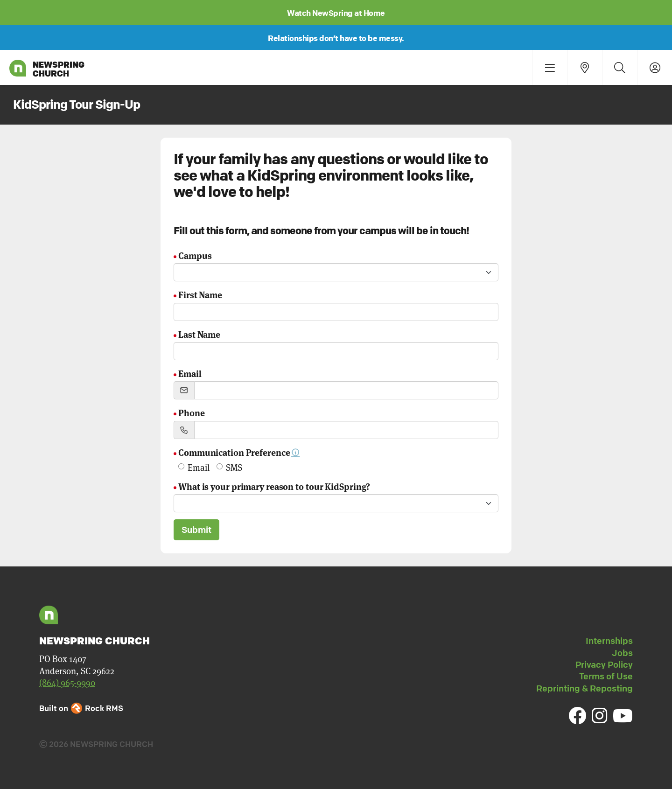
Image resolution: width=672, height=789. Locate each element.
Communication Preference (239, 452)
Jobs (622, 653)
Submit (196, 530)
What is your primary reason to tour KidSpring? (274, 486)
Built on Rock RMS (81, 708)
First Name (200, 294)
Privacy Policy (604, 664)
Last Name (199, 334)
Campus (195, 255)
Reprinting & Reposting (584, 688)
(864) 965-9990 (67, 682)
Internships (609, 641)
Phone (192, 412)
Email (190, 373)
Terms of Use (606, 676)
